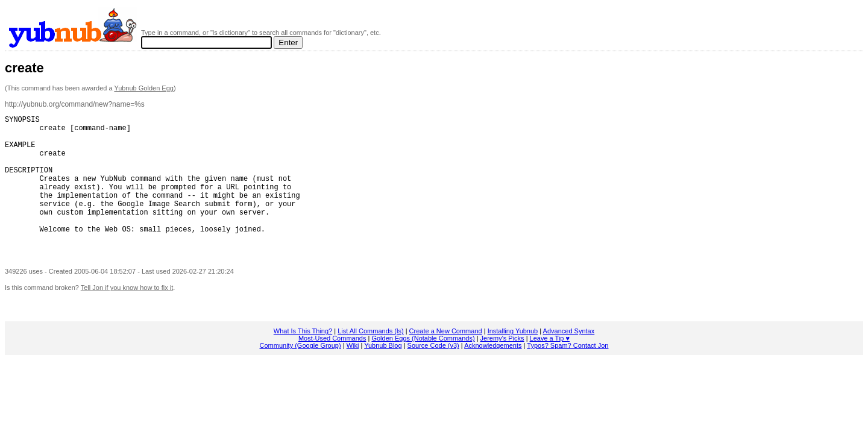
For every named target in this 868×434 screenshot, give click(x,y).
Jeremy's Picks (502, 365)
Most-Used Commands (332, 365)
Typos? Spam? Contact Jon (568, 373)
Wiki (353, 373)
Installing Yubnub (513, 358)
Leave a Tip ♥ (550, 365)
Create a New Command (446, 358)
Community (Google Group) (300, 373)
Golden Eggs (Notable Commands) (423, 365)
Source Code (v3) (433, 373)
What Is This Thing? (303, 358)
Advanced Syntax (569, 358)
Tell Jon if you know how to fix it (127, 315)
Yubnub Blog (383, 373)
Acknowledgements (493, 373)
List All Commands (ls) (370, 358)
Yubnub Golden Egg (143, 88)
